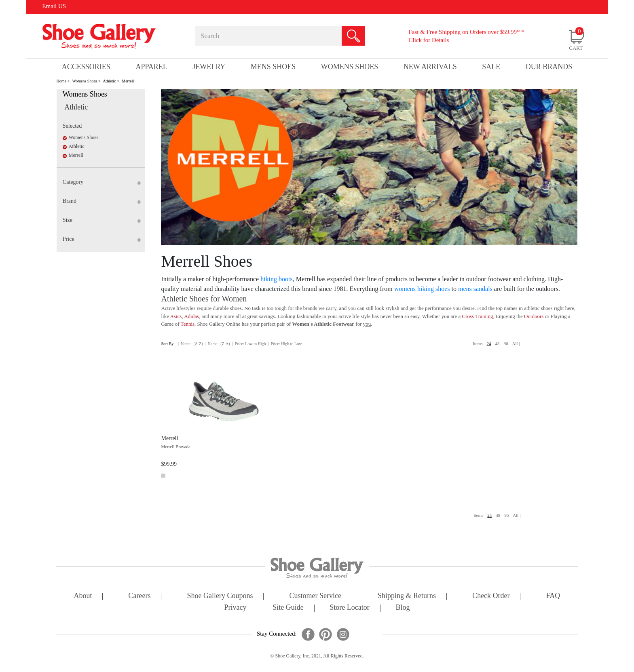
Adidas (191, 316)
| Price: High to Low (285, 344)
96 (506, 343)
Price (102, 239)
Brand (102, 201)
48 (498, 343)
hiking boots (277, 279)
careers (140, 596)
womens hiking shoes (422, 289)
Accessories (86, 67)
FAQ (553, 596)
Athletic (109, 81)
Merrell (128, 81)
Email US (54, 6)
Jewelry (209, 67)
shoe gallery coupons (220, 596)
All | (516, 343)
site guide (288, 608)
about (83, 596)
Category (102, 182)
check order (491, 596)
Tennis (188, 324)
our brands (549, 67)
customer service (315, 596)
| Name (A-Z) (190, 344)
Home (61, 81)
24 (489, 343)
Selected (72, 126)
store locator (349, 608)
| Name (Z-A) (218, 344)
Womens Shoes (85, 81)
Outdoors (534, 316)
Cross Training (478, 316)
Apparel (151, 67)
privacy (236, 608)
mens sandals (475, 289)
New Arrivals (430, 67)
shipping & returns (407, 596)
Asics (176, 316)
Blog (403, 608)
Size (102, 220)
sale (491, 67)
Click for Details (429, 40)
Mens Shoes (273, 67)
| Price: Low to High (249, 344)
